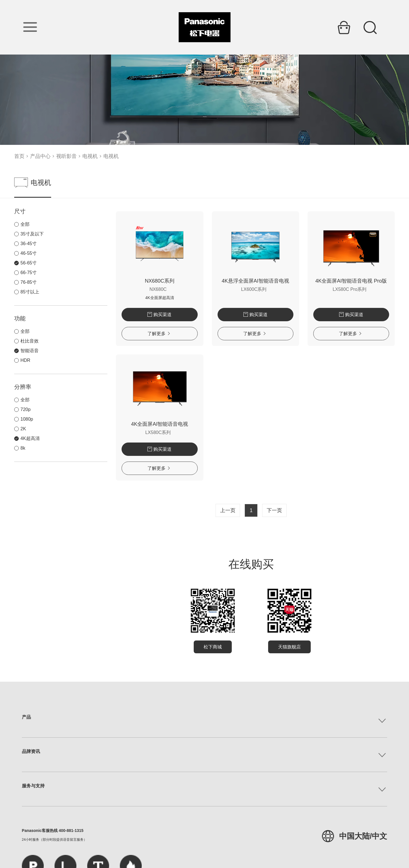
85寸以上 (30, 292)
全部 (25, 224)
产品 (26, 717)
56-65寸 (29, 263)
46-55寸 (29, 253)
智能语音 (30, 351)
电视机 (90, 156)
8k (23, 448)
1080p (27, 419)
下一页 (256, 510)
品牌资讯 (31, 751)
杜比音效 (30, 341)
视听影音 (66, 156)
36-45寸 (29, 244)
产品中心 (40, 156)
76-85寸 (29, 282)
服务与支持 (33, 786)
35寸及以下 (32, 234)
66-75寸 (29, 273)
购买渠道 (129, 315)
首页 (19, 156)
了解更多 (128, 334)
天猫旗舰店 (271, 647)
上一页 (210, 510)
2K (23, 429)
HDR (25, 360)
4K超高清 (30, 438)
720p (26, 409)
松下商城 (195, 647)
